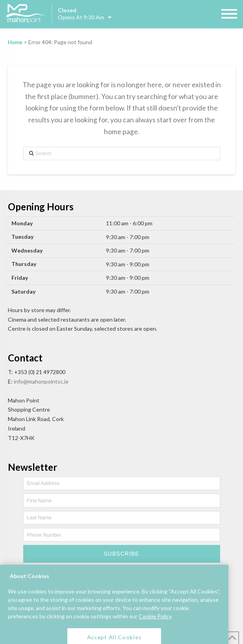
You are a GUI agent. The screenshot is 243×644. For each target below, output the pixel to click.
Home (15, 42)
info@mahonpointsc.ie (41, 381)
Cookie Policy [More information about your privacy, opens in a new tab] (155, 624)
